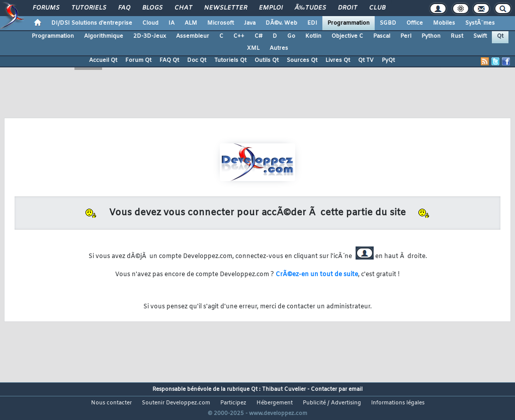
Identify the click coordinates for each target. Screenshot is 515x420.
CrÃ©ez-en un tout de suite (317, 275)
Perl (406, 36)
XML (253, 48)
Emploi (271, 8)
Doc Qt (197, 60)
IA (171, 23)
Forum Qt (138, 60)
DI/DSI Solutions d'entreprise (92, 23)
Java (250, 23)
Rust (457, 36)
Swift (480, 36)
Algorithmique (104, 36)
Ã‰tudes (310, 8)
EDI (312, 23)
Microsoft (221, 23)
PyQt (388, 60)
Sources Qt (302, 60)
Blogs (152, 8)
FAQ (124, 8)
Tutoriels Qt (230, 60)
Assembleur (193, 36)
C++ (239, 36)
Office (415, 23)
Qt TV (366, 60)
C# (259, 36)
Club (377, 8)
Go (291, 36)
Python (431, 36)
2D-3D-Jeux (150, 36)
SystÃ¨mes (480, 23)
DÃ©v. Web (281, 23)
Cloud (150, 23)
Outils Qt (267, 60)
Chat (183, 8)
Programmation (349, 23)
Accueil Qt (103, 60)
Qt (500, 36)
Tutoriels (89, 8)
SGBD (388, 23)
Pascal (382, 36)
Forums (46, 8)
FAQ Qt (169, 60)
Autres (279, 48)
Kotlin (313, 36)
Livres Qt (338, 60)
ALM (191, 23)
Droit (348, 8)
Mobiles (444, 23)
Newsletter (226, 8)
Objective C (347, 36)
